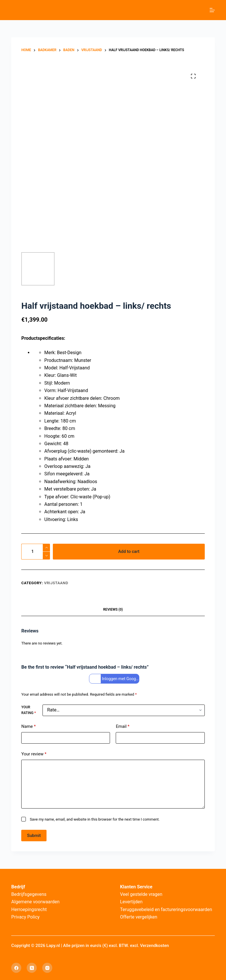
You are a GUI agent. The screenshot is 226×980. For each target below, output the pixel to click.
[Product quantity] (36, 552)
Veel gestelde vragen (141, 894)
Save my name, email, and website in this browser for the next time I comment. (95, 819)
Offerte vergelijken (139, 917)
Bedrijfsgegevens (29, 894)
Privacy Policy (25, 917)
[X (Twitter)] (32, 968)
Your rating (28, 710)
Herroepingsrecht (29, 909)
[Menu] (212, 10)
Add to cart (129, 551)
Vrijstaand (56, 583)
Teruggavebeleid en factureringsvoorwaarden (166, 909)
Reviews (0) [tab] (113, 609)
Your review (34, 754)
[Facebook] (16, 968)
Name (28, 727)
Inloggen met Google (115, 679)
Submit (34, 836)
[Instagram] (47, 968)
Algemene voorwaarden (35, 902)
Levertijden (131, 902)
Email (122, 727)
